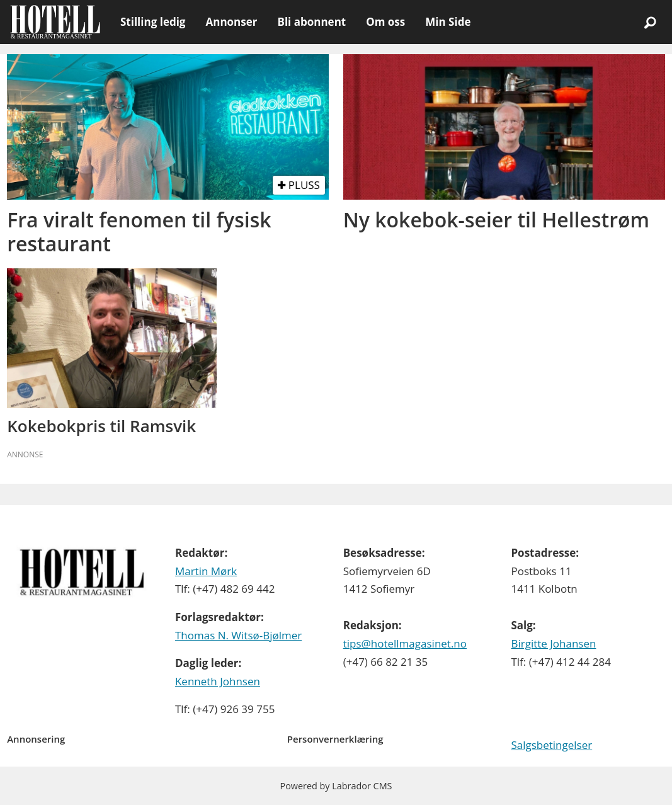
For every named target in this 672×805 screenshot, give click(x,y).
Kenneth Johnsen (218, 681)
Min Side (448, 22)
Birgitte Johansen (553, 643)
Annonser (231, 22)
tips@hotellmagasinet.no (405, 643)
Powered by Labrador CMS (336, 786)
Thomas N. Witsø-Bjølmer (238, 635)
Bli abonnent (311, 22)
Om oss (385, 22)
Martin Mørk (206, 571)
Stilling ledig (153, 22)
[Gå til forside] (55, 22)
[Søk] (650, 22)
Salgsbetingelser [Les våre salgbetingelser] (551, 745)
